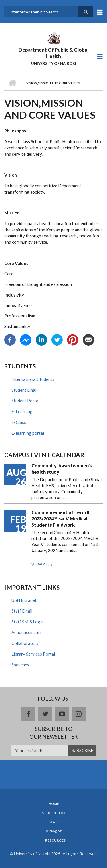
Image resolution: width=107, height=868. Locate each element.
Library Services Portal (33, 654)
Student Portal (25, 401)
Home (54, 804)
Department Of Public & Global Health (53, 53)
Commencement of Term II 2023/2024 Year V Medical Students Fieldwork (60, 519)
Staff (54, 822)
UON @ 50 (54, 831)
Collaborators (25, 643)
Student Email (24, 390)
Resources (55, 840)
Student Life (54, 813)
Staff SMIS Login (28, 622)
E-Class (19, 422)
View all (41, 564)
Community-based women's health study (62, 469)
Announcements (27, 632)
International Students (33, 379)
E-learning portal (28, 433)
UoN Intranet (24, 600)
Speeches (20, 665)
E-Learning (22, 411)
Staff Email (22, 611)
